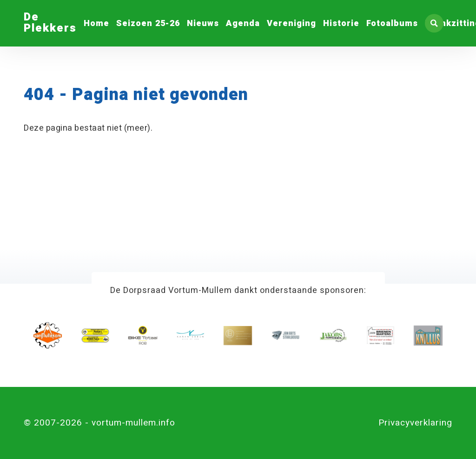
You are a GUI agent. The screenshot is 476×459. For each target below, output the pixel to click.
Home (96, 23)
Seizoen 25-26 (148, 23)
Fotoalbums (392, 23)
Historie (341, 23)
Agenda (243, 23)
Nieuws (203, 23)
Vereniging (291, 23)
